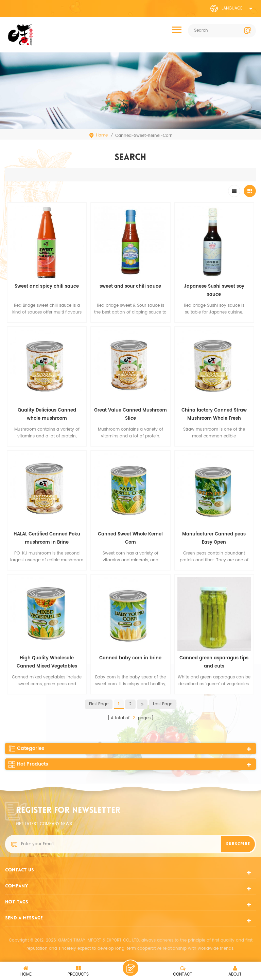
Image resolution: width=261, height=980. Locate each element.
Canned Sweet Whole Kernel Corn (130, 538)
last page (163, 704)
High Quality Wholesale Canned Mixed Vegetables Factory (47, 663)
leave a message (130, 968)
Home (98, 135)
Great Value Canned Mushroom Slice (130, 414)
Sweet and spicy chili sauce (47, 286)
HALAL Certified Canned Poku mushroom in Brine (47, 538)
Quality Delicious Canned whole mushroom (47, 414)
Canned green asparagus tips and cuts (214, 662)
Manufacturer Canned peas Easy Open (214, 538)
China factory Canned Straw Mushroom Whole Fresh (214, 414)
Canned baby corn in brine (130, 658)
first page (99, 704)
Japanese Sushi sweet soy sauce (214, 291)
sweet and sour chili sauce (130, 286)
